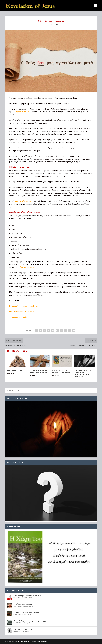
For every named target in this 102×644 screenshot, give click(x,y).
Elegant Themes (23, 642)
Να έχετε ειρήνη (15, 370)
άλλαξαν (27, 148)
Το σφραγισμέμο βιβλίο (19, 317)
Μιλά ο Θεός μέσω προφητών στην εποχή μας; (31, 621)
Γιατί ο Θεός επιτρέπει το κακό (22, 311)
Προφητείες (26, 631)
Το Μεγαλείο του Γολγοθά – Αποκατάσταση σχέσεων (83, 373)
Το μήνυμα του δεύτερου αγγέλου (26, 612)
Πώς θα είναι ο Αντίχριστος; (24, 629)
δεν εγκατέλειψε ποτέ (24, 201)
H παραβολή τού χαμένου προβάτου (24, 306)
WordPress (43, 642)
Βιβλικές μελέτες (27, 598)
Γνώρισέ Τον (49, 24)
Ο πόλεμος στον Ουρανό (23, 604)
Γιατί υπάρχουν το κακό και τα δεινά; (28, 596)
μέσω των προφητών (27, 267)
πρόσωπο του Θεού (24, 112)
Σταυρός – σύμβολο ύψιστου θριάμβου (39, 371)
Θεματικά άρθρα (27, 606)
